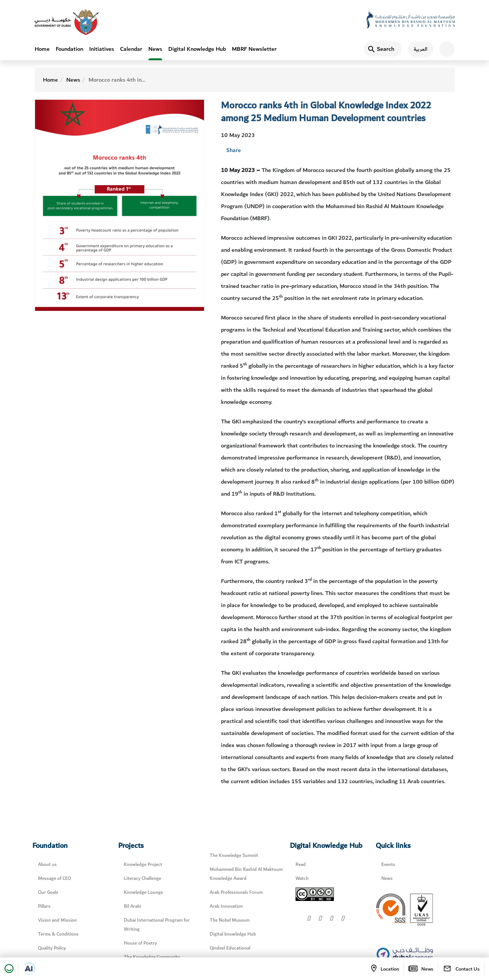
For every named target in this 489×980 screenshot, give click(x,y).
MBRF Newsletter (254, 49)
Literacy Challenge (142, 879)
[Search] (383, 49)
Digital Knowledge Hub (197, 49)
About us (47, 865)
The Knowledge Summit (234, 856)
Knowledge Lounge (143, 892)
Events (388, 865)
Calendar (131, 49)
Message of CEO (55, 879)
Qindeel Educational (230, 948)
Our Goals (48, 892)
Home (42, 49)
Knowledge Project (143, 865)
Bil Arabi (133, 906)
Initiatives (102, 49)
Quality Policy (52, 948)
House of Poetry (140, 943)
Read (301, 865)
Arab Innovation (226, 906)
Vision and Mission (57, 920)
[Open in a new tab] (29, 969)
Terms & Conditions (58, 934)
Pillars (44, 906)
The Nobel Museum (230, 920)
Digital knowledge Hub (233, 934)
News (155, 49)
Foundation (69, 49)
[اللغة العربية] (417, 49)
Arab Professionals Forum (236, 892)
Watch (302, 879)
